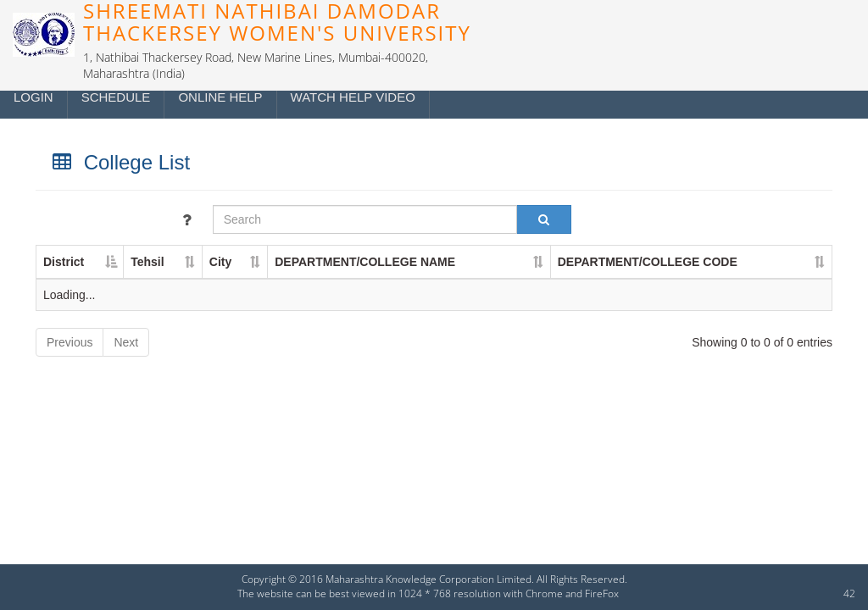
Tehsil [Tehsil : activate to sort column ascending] (147, 262)
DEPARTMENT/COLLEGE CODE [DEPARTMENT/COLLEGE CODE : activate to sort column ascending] (648, 262)
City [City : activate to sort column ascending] (220, 262)
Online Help (220, 97)
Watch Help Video (353, 97)
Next (126, 342)
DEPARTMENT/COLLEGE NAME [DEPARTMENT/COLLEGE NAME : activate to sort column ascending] (365, 262)
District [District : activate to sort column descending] (64, 262)
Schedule (116, 97)
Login (33, 97)
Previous (70, 342)
